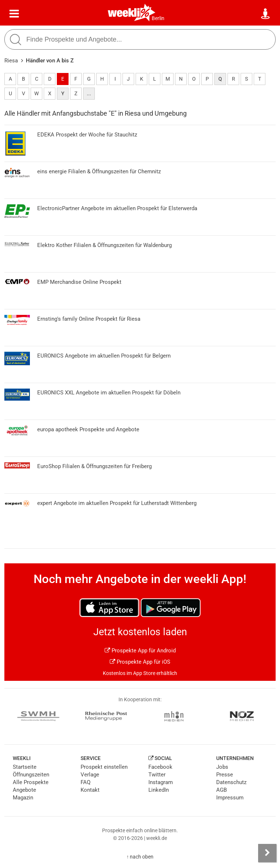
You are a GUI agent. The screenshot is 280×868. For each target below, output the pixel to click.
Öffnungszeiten (31, 775)
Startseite (25, 767)
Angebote (24, 790)
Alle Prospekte (31, 782)
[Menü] (14, 14)
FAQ (85, 782)
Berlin (158, 18)
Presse (225, 775)
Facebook (160, 767)
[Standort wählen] (266, 14)
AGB (221, 790)
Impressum (230, 798)
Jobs (222, 767)
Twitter (157, 775)
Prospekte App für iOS (140, 662)
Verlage (90, 775)
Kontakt (90, 790)
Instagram (161, 782)
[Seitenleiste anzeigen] (267, 853)
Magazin (23, 798)
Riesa (11, 61)
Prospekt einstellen (104, 767)
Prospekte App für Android (140, 651)
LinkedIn (159, 790)
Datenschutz (231, 782)
